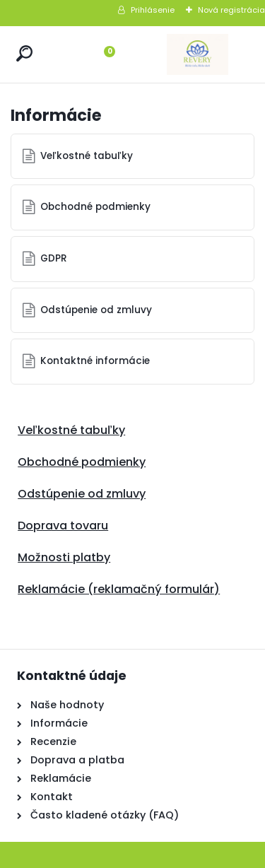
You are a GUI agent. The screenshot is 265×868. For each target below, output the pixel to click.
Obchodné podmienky (95, 207)
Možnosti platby (64, 557)
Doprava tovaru (63, 526)
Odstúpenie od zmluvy (96, 310)
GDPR (54, 258)
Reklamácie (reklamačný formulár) (119, 589)
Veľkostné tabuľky (87, 156)
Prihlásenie (153, 10)
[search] (24, 53)
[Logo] (198, 54)
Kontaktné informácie (95, 361)
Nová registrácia (231, 10)
